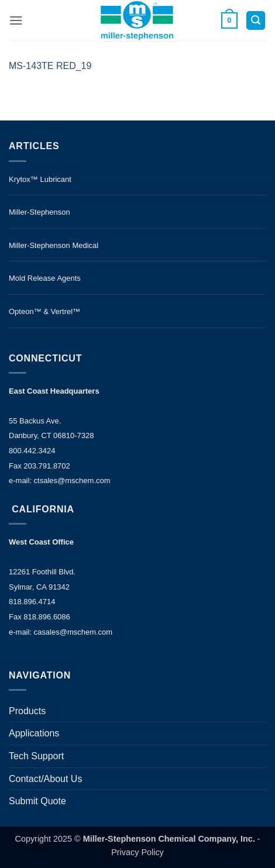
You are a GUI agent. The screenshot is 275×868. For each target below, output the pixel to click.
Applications (34, 733)
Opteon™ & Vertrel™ (44, 311)
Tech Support (36, 756)
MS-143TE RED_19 (50, 66)
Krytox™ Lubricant (40, 179)
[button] (16, 20)
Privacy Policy (137, 852)
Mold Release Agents (45, 278)
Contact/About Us (45, 779)
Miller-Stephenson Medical (54, 245)
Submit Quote (37, 801)
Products (27, 711)
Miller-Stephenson (39, 212)
